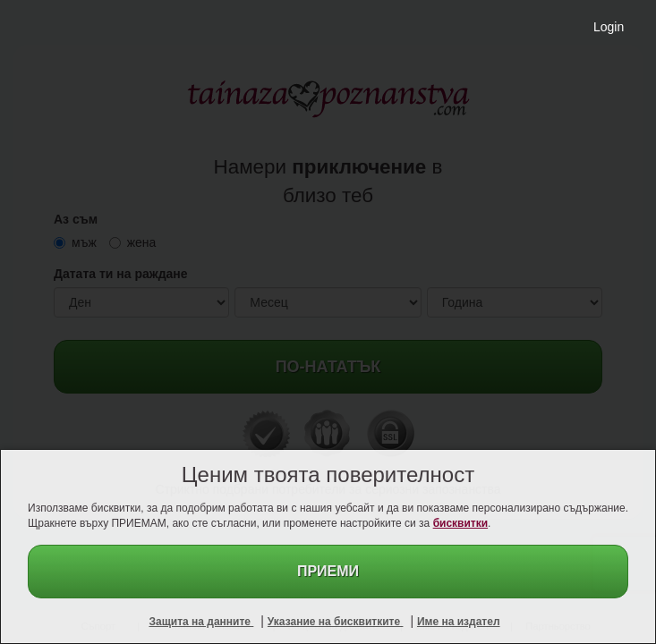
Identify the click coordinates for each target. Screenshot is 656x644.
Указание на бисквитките (336, 622)
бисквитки (460, 523)
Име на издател (459, 622)
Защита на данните (201, 622)
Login (609, 27)
